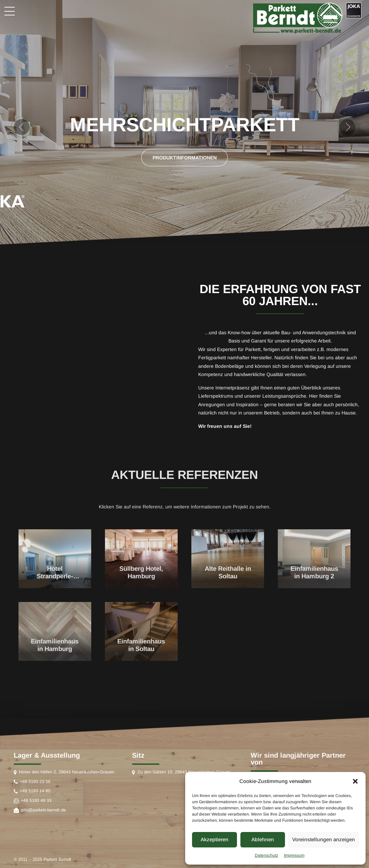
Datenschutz (266, 855)
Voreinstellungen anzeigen (324, 839)
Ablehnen (263, 839)
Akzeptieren (215, 839)
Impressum (294, 855)
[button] (355, 781)
